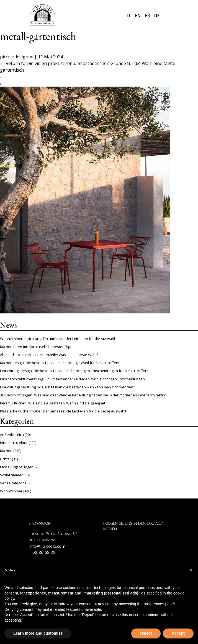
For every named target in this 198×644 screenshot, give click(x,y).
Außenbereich (12, 435)
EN (138, 15)
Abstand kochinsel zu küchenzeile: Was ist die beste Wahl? (49, 355)
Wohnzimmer (11, 491)
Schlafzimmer (11, 475)
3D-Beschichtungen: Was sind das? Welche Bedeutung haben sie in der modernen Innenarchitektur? (84, 395)
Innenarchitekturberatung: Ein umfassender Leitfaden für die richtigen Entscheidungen (72, 379)
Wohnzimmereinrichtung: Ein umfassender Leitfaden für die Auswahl (57, 339)
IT (129, 15)
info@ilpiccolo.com (47, 546)
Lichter (6, 459)
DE (157, 15)
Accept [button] (178, 633)
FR (147, 15)
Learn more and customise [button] (38, 633)
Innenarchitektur (14, 443)
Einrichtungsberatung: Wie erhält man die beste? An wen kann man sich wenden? (67, 387)
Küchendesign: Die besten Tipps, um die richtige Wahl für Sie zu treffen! (60, 363)
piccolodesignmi (17, 57)
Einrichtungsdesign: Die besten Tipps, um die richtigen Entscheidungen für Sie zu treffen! (74, 371)
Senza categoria (13, 483)
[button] (191, 570)
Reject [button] (146, 633)
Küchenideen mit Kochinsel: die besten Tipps (37, 347)
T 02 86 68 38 (42, 552)
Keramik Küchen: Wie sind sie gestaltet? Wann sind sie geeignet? (53, 403)
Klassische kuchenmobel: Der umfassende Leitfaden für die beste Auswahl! (63, 411)
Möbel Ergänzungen (17, 467)
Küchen (6, 451)
